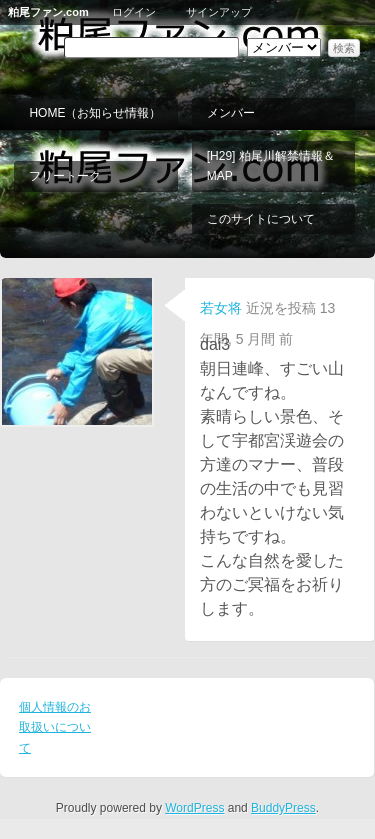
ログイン (134, 12)
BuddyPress (283, 808)
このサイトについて (261, 219)
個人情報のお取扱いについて (55, 727)
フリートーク (65, 176)
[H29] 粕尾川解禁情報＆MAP (271, 166)
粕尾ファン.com (48, 12)
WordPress (194, 808)
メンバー (231, 113)
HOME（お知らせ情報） (95, 113)
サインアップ (219, 12)
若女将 (221, 308)
